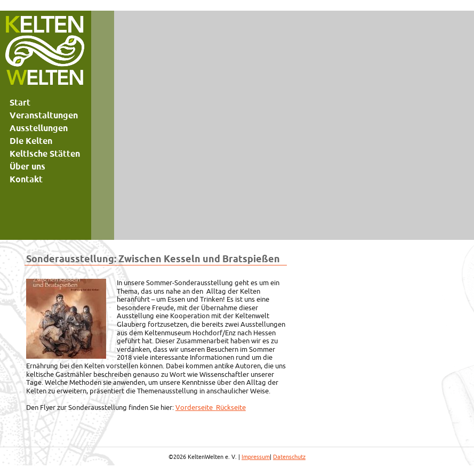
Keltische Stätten (45, 154)
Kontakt (26, 179)
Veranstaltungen (44, 115)
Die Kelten (31, 141)
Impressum (256, 457)
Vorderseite (196, 407)
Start (20, 102)
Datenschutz (289, 457)
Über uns (27, 166)
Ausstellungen (39, 128)
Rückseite (231, 407)
